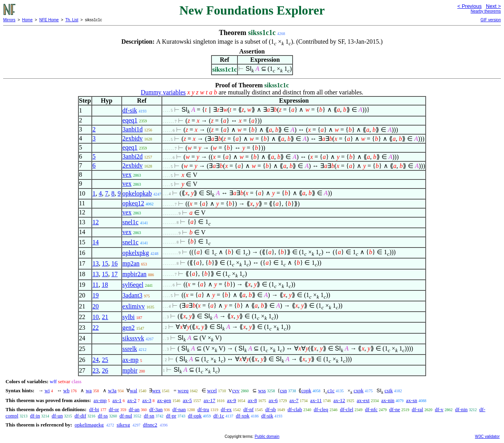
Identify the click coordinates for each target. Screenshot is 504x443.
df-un (57, 416)
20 (96, 306)
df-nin (461, 409)
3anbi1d (133, 129)
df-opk (195, 416)
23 (96, 370)
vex (127, 174)
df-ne (395, 409)
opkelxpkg (136, 253)
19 (96, 295)
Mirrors (9, 20)
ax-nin (388, 400)
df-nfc (371, 409)
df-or (114, 409)
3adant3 (132, 295)
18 (105, 285)
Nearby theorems (486, 11)
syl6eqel (133, 285)
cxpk (359, 390)
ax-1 (117, 400)
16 (115, 263)
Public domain (267, 437)
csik (389, 390)
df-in (35, 416)
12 (96, 222)
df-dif (80, 416)
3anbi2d (133, 156)
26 (105, 370)
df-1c (219, 416)
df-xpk (243, 416)
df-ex (226, 409)
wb (67, 390)
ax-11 (316, 400)
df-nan (179, 409)
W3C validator (487, 437)
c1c (331, 390)
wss (262, 390)
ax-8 (252, 400)
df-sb (271, 409)
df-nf (248, 409)
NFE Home (49, 20)
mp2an (131, 263)
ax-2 (132, 400)
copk (306, 390)
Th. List (72, 20)
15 (105, 263)
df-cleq (321, 409)
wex (156, 390)
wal (134, 390)
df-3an (156, 409)
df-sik (130, 110)
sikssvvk (133, 338)
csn (283, 390)
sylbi (129, 317)
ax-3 (147, 400)
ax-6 (273, 400)
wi (47, 390)
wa (89, 390)
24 (96, 360)
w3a (112, 390)
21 (105, 317)
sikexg (123, 425)
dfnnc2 (150, 425)
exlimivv (134, 306)
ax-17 (209, 400)
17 (115, 274)
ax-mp (131, 360)
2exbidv (133, 138)
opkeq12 (133, 203)
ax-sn (411, 400)
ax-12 (339, 400)
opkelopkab (137, 193)
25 (105, 360)
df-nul (126, 416)
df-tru (203, 409)
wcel (212, 390)
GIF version (491, 20)
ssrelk (130, 349)
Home (27, 20)
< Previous (469, 6)
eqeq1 (130, 120)
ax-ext (363, 400)
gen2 (129, 328)
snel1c (131, 222)
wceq (183, 390)
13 (96, 263)
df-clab (295, 409)
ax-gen (164, 400)
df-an (134, 409)
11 (95, 285)
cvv (236, 390)
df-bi (94, 409)
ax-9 (231, 400)
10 (96, 317)
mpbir (130, 370)
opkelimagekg (89, 425)
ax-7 (294, 400)
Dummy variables (163, 92)
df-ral (418, 409)
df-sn (149, 416)
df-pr (171, 416)
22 (96, 328)
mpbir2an (134, 274)
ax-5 (187, 400)
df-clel (346, 409)
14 (96, 242)
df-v (439, 409)
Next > (493, 6)
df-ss (103, 416)
